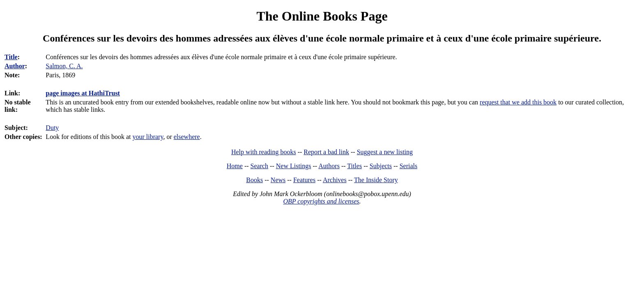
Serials (409, 166)
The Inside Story (376, 180)
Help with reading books (264, 152)
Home (235, 166)
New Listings (294, 166)
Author (15, 66)
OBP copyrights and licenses (321, 201)
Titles (354, 166)
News (278, 180)
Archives (335, 180)
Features (304, 180)
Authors (329, 166)
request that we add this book (518, 102)
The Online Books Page (322, 16)
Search (260, 166)
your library (148, 137)
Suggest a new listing (385, 152)
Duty (52, 128)
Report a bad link (326, 152)
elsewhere (187, 137)
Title (11, 57)
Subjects (381, 166)
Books (254, 180)
